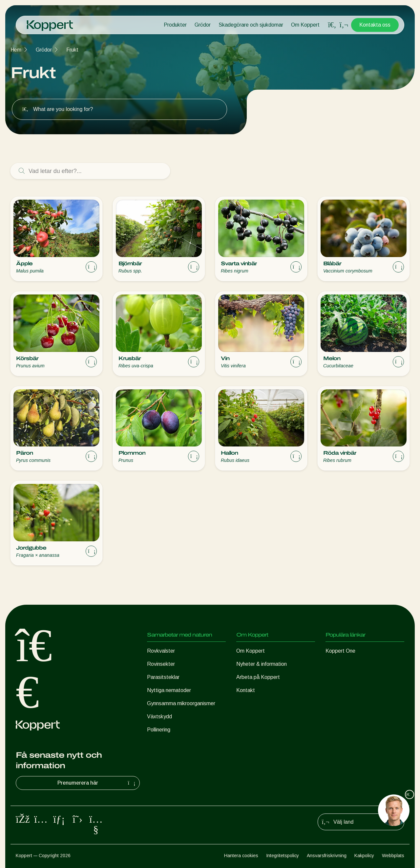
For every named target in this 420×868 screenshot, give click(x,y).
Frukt (72, 50)
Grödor (203, 25)
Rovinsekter (161, 664)
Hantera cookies (241, 856)
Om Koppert (305, 25)
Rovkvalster (161, 651)
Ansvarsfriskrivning (327, 856)
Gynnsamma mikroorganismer (181, 703)
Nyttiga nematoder (169, 690)
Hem (16, 50)
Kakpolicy (364, 856)
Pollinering (159, 730)
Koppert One (340, 651)
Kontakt (246, 690)
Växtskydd (159, 716)
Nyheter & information (262, 664)
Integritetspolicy (283, 856)
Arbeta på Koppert (258, 677)
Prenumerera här (97, 783)
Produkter (175, 25)
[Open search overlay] (332, 25)
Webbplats (393, 856)
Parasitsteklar (163, 677)
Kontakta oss (375, 25)
